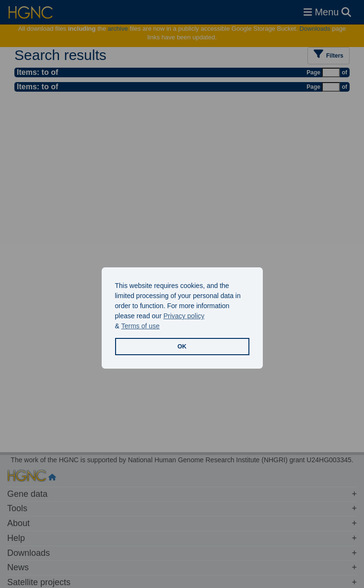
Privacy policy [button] (184, 316)
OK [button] (182, 347)
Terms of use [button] (141, 326)
